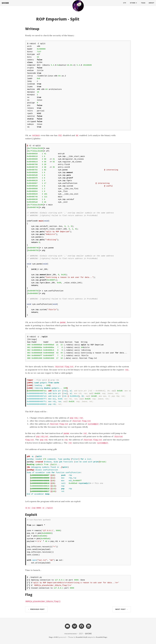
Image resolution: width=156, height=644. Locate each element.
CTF (125, 5)
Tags (143, 5)
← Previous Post (36, 609)
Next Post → (122, 609)
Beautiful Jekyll (82, 637)
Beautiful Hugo (102, 637)
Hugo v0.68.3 (54, 637)
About (152, 5)
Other (133, 5)
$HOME (5, 5)
